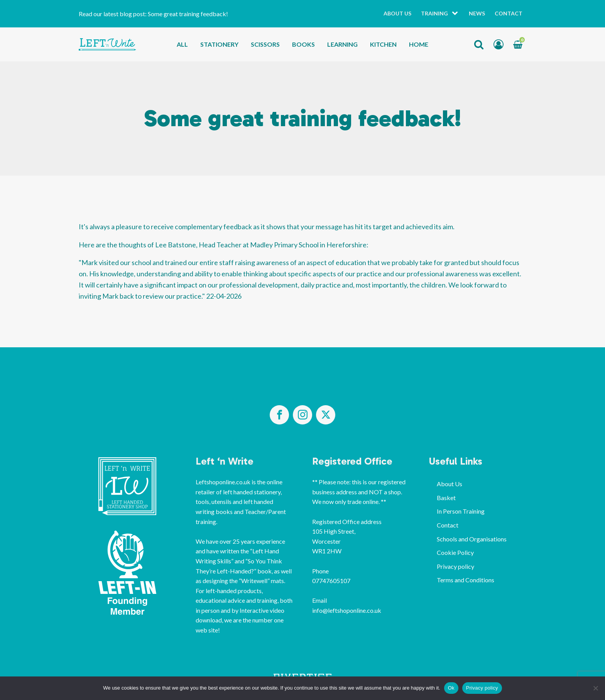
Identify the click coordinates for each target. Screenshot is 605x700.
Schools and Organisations (472, 539)
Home (419, 44)
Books (303, 44)
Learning (342, 44)
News (477, 13)
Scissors (265, 44)
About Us (397, 13)
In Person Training (461, 511)
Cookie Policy (455, 552)
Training (434, 13)
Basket (446, 498)
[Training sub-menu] (456, 14)
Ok (451, 688)
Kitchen (383, 44)
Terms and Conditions (466, 580)
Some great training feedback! (188, 14)
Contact (509, 13)
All (182, 44)
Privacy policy (455, 566)
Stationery (219, 44)
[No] (595, 688)
